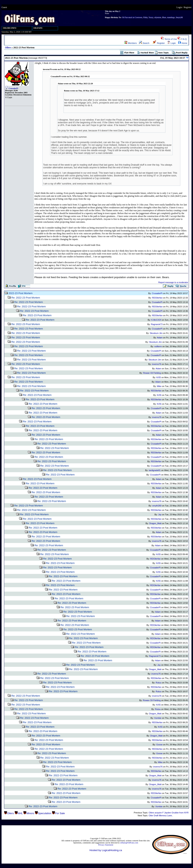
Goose (159, 745)
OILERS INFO (10, 28)
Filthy (145, 17)
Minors (30, 813)
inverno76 (156, 364)
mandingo (171, 17)
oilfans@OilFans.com (129, 843)
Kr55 (159, 377)
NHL (20, 813)
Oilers (8, 48)
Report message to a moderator (173, 282)
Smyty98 (179, 17)
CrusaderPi (13, 88)
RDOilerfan (157, 298)
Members (131, 43)
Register (188, 7)
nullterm (158, 346)
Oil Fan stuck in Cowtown (132, 17)
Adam (160, 338)
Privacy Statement (106, 845)
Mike (159, 386)
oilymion (158, 17)
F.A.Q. (182, 39)
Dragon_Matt (155, 523)
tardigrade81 (155, 470)
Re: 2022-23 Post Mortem (26, 298)
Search (144, 43)
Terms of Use (169, 39)
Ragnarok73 (157, 324)
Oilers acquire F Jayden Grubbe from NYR (169, 813)
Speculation (45, 813)
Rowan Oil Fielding (152, 373)
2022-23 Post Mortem (20, 293)
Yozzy (151, 17)
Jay (160, 514)
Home (183, 43)
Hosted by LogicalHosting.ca (106, 850)
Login (179, 7)
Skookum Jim (156, 333)
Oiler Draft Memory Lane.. (161, 815)
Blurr (164, 17)
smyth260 (157, 506)
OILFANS (38, 28)
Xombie (158, 718)
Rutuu (158, 683)
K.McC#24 (156, 320)
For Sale (60, 813)
